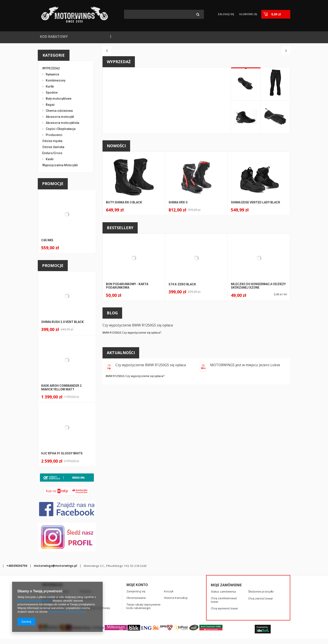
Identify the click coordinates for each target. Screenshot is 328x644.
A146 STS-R (177, 149)
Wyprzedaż (119, 135)
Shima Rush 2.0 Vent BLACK (62, 322)
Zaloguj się (226, 14)
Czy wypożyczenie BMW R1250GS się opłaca (138, 398)
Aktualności (121, 426)
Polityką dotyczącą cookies (34, 601)
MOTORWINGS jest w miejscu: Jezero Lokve (245, 438)
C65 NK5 (47, 240)
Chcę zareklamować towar (224, 582)
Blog (112, 386)
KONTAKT (206, 37)
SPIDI (226, 37)
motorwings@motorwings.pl (153, 611)
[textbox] (164, 14)
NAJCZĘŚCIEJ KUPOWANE (119, 37)
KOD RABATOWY (54, 37)
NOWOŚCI (83, 37)
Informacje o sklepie (55, 573)
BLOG (187, 37)
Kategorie (54, 55)
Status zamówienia (223, 574)
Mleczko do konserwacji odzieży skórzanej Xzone (258, 359)
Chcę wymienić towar (224, 591)
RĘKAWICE (245, 37)
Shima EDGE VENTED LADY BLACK (255, 276)
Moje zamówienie (226, 567)
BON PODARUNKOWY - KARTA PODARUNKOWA (127, 359)
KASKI (265, 37)
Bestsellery (120, 301)
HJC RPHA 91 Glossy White (62, 453)
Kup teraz (176, 194)
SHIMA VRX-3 (178, 276)
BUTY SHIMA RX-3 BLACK (124, 276)
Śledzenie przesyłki (261, 574)
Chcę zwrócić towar (261, 580)
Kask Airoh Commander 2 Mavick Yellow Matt (61, 388)
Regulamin (87, 580)
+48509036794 (114, 611)
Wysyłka (85, 573)
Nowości (116, 219)
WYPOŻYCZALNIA (161, 37)
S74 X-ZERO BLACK (182, 358)
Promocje (53, 184)
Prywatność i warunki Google (66, 612)
